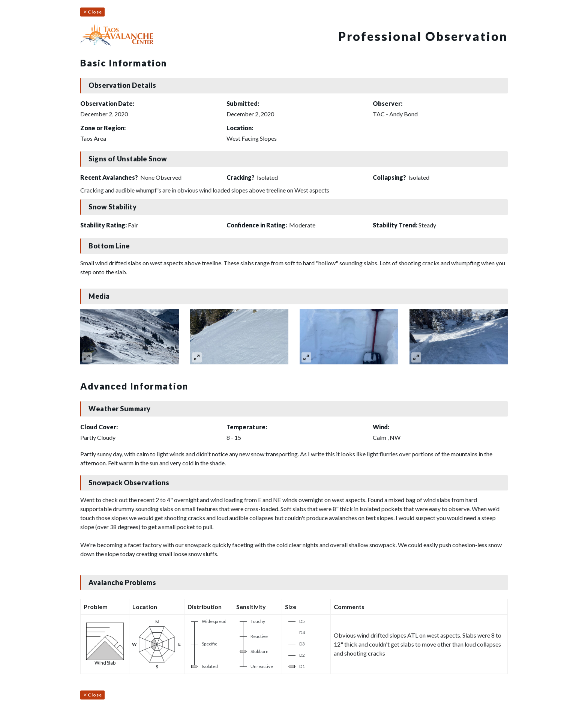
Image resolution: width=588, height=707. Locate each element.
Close (92, 12)
